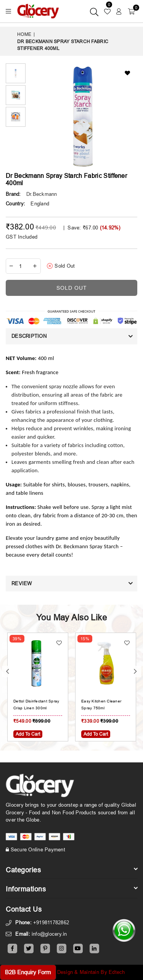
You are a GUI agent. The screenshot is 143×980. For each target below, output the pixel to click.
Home (24, 34)
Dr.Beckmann (42, 194)
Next (135, 672)
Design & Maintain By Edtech (91, 972)
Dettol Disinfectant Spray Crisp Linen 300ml (36, 705)
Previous (8, 672)
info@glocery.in (49, 934)
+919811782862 (51, 922)
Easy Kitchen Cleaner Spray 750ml (101, 705)
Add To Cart (28, 734)
